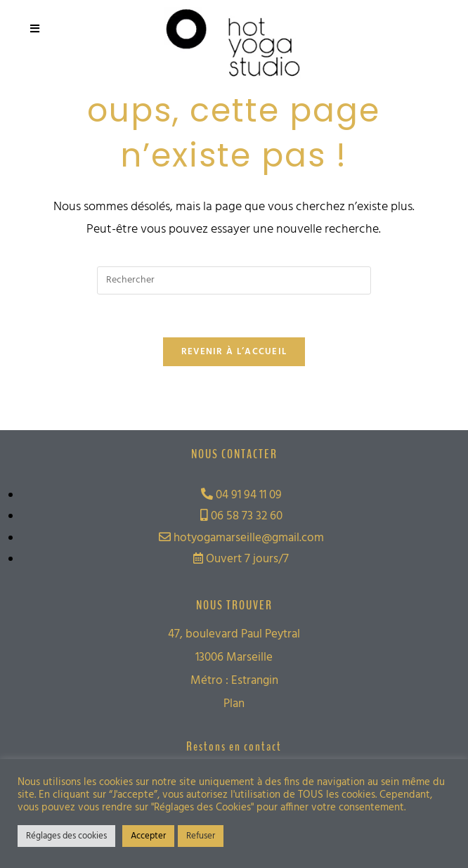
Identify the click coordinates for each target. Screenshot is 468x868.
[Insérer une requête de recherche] (234, 280)
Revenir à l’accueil (234, 352)
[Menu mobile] (35, 30)
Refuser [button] (201, 836)
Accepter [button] (148, 836)
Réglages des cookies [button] (66, 836)
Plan (234, 704)
